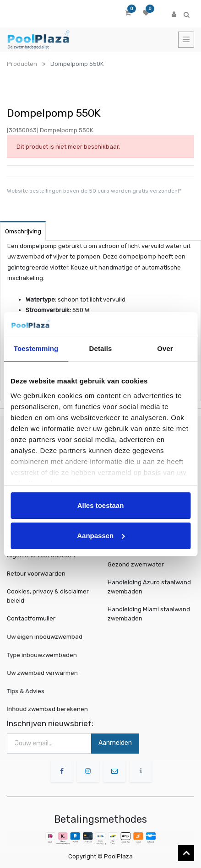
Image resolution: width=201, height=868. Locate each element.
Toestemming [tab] (36, 348)
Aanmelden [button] (115, 743)
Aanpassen (101, 536)
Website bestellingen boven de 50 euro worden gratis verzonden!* (94, 191)
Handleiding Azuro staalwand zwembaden (149, 587)
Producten (22, 64)
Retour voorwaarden (36, 574)
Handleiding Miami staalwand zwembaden (149, 614)
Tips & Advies (30, 690)
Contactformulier (31, 618)
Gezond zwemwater (136, 564)
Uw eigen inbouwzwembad (46, 636)
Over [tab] (165, 348)
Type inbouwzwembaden (43, 654)
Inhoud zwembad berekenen (48, 709)
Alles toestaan (101, 505)
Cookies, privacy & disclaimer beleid (48, 596)
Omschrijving (23, 231)
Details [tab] (101, 348)
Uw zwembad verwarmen (44, 672)
